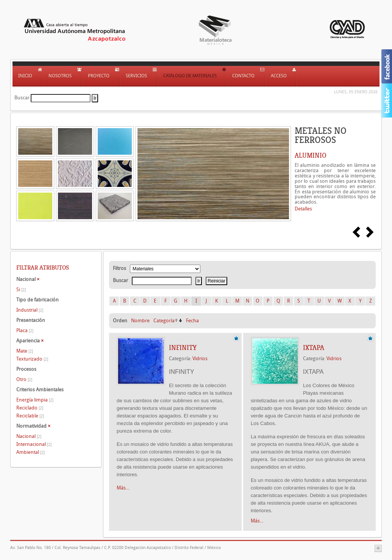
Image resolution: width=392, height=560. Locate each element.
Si (21, 289)
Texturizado (32, 359)
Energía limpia (35, 400)
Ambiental (30, 452)
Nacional (29, 436)
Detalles (303, 209)
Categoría (164, 321)
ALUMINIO (311, 155)
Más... (123, 488)
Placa (25, 330)
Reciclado (30, 408)
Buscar (22, 98)
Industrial (30, 310)
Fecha (192, 321)
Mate (25, 351)
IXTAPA (314, 348)
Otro (24, 379)
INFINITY (183, 348)
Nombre (140, 321)
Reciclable (30, 416)
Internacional (34, 444)
